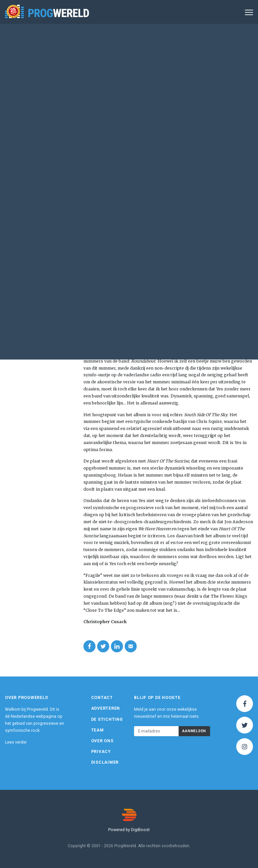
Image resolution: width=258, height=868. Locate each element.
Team (98, 730)
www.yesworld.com (42, 148)
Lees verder (16, 742)
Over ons (102, 741)
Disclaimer (105, 762)
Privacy (101, 752)
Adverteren (106, 708)
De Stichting (107, 719)
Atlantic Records (34, 142)
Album (111, 68)
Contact (102, 698)
